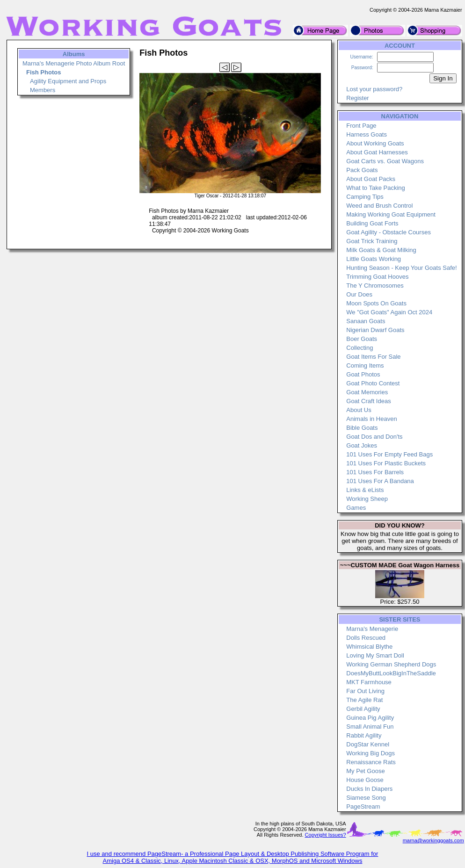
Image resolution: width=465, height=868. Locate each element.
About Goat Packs (371, 179)
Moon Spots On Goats (376, 303)
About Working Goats (375, 143)
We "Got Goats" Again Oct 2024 (389, 312)
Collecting (360, 348)
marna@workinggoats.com (433, 840)
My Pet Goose (365, 771)
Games (356, 508)
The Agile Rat (364, 700)
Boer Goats (362, 339)
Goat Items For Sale (373, 357)
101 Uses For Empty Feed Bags (389, 454)
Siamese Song (366, 798)
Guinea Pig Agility (370, 718)
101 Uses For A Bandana (380, 481)
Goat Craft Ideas (368, 401)
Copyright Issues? (326, 835)
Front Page (361, 126)
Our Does (359, 294)
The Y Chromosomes (375, 286)
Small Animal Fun (370, 727)
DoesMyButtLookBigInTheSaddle (391, 673)
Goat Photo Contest (373, 383)
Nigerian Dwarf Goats (375, 330)
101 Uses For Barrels (375, 472)
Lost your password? (374, 89)
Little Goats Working (374, 259)
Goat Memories (367, 392)
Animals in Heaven (371, 419)
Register (357, 98)
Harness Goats (367, 134)
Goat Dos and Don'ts (374, 437)
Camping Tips (365, 197)
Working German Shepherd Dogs (391, 664)
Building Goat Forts (372, 223)
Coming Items (365, 365)
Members (43, 90)
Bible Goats (362, 428)
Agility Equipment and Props (68, 81)
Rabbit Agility (364, 735)
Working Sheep (367, 499)
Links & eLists (365, 490)
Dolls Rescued (366, 638)
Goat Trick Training (372, 241)
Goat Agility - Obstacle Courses (389, 232)
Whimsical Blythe (369, 647)
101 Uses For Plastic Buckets (386, 463)
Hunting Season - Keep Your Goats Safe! (401, 268)
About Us (359, 410)
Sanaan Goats (366, 321)
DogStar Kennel (368, 744)
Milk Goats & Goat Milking (381, 250)
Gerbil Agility (363, 709)
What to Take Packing (376, 188)
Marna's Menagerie (372, 629)
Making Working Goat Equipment (391, 214)
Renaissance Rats (371, 762)
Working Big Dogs (371, 753)
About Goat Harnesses (377, 152)
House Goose (365, 780)
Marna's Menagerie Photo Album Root (74, 63)
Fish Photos (44, 72)
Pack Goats (362, 170)
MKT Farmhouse (369, 682)
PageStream (363, 807)
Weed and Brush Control (379, 206)
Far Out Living (365, 691)
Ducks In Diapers (369, 789)
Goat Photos (363, 374)
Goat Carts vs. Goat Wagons (385, 161)
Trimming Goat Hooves (377, 277)
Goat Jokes (362, 445)
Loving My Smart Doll (375, 655)
